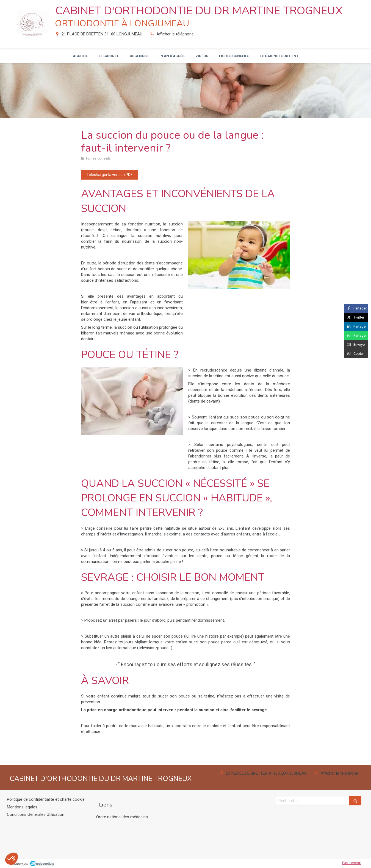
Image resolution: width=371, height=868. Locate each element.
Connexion (352, 863)
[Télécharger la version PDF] (110, 175)
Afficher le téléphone (175, 34)
